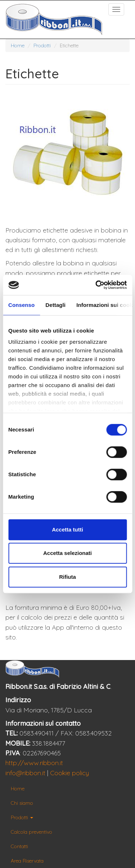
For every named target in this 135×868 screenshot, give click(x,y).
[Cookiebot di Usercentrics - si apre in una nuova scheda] (96, 285)
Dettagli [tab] (55, 305)
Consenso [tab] (21, 305)
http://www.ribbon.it (34, 763)
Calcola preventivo (31, 832)
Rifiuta (67, 577)
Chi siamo (22, 803)
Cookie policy (69, 773)
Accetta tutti (67, 530)
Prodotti (42, 45)
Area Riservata (27, 861)
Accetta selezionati (67, 553)
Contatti (19, 846)
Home (18, 45)
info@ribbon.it (25, 773)
